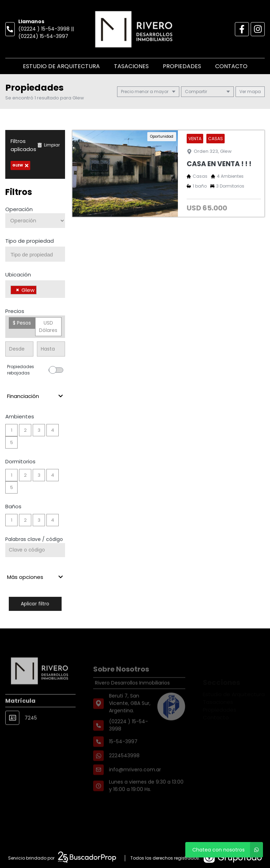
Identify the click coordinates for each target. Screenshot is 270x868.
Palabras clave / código (34, 539)
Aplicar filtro (35, 604)
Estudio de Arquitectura (61, 66)
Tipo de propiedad (30, 241)
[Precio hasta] (51, 349)
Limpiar (49, 145)
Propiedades (182, 66)
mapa (250, 92)
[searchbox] (38, 255)
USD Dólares (48, 327)
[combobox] (35, 254)
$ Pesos (22, 323)
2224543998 (124, 768)
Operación (19, 209)
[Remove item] (18, 290)
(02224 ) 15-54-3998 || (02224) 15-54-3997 (46, 32)
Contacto (231, 66)
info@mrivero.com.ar (135, 782)
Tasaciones (131, 66)
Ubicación (18, 275)
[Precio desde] (19, 349)
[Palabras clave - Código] (35, 550)
